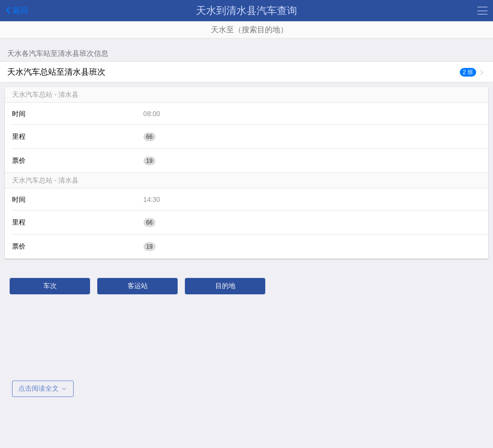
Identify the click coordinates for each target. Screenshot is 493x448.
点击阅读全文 (43, 388)
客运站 (138, 286)
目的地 (225, 286)
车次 (50, 286)
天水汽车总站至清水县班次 (242, 72)
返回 (15, 10)
